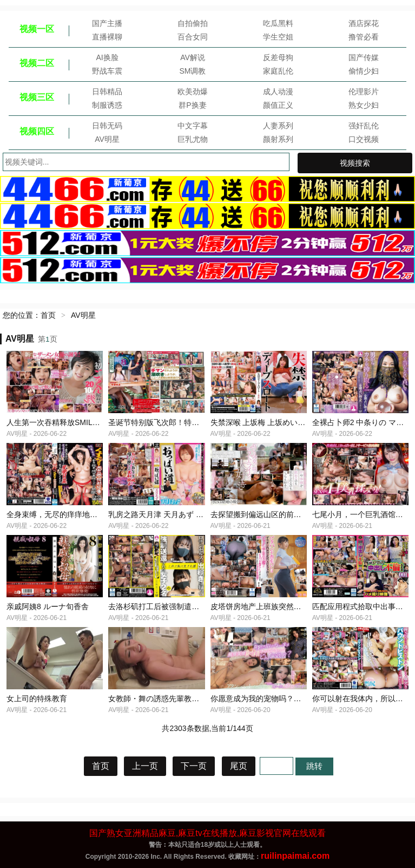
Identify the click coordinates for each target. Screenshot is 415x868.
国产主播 (107, 23)
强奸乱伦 (364, 126)
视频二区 (37, 63)
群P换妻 (192, 105)
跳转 (314, 766)
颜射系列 (278, 139)
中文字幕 (193, 126)
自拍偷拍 (193, 23)
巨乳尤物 (193, 139)
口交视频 (364, 139)
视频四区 (37, 131)
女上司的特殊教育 (37, 699)
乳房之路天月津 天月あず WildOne (166, 514)
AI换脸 (107, 57)
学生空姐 (278, 37)
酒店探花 (364, 23)
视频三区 (37, 97)
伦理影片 (364, 92)
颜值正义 (278, 105)
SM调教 (192, 71)
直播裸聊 (107, 37)
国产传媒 (364, 57)
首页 (48, 315)
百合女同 (193, 37)
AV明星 (107, 139)
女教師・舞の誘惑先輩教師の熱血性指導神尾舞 (188, 699)
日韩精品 (107, 92)
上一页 (145, 766)
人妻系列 (278, 126)
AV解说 (193, 57)
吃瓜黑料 (278, 23)
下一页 (194, 766)
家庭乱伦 (278, 71)
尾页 (239, 766)
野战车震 (107, 71)
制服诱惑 (107, 105)
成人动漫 (278, 92)
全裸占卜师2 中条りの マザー (362, 422)
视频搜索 (355, 163)
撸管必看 (364, 37)
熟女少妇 (364, 105)
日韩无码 (107, 126)
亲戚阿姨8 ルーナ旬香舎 (48, 606)
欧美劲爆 (193, 92)
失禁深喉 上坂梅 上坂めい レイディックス (282, 422)
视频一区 (37, 29)
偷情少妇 (364, 71)
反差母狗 (278, 57)
